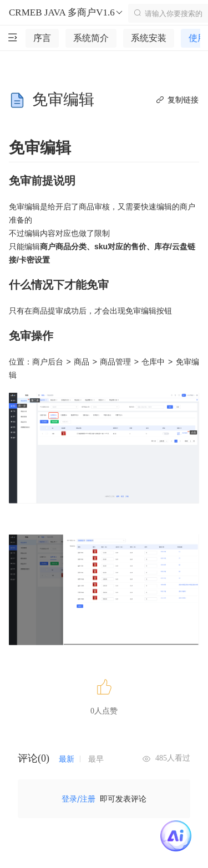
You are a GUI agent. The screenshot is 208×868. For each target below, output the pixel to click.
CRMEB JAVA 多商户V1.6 (66, 13)
